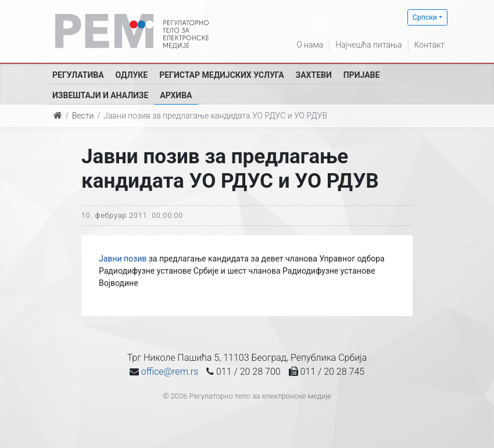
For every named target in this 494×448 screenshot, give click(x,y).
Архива (176, 95)
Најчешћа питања (368, 45)
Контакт (429, 45)
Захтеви (314, 75)
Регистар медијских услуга (221, 75)
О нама (310, 45)
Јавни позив (123, 259)
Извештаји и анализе (100, 95)
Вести (83, 116)
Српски (425, 17)
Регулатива (78, 75)
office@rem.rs (170, 372)
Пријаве (362, 75)
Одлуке (132, 75)
